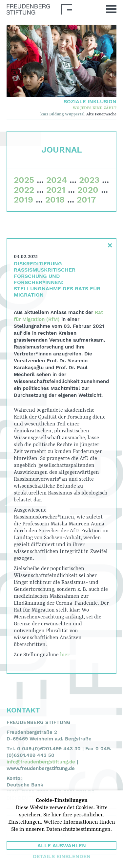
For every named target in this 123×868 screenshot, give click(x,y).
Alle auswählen (62, 845)
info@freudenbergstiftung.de (41, 762)
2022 (24, 190)
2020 (88, 190)
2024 (57, 180)
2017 (86, 200)
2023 (89, 180)
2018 (55, 200)
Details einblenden (62, 856)
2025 (24, 180)
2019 (23, 200)
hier (65, 655)
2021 (56, 190)
